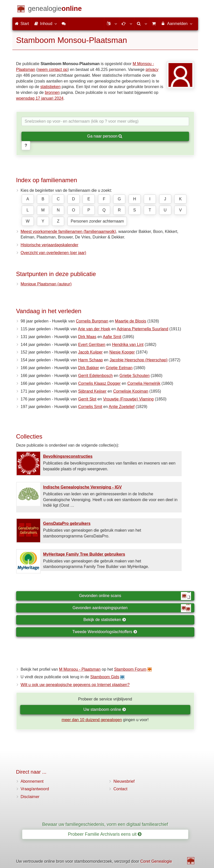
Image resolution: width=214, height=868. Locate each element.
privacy (152, 70)
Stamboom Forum (130, 669)
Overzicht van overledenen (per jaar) (54, 253)
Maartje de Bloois (131, 321)
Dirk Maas (87, 337)
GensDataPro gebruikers (67, 523)
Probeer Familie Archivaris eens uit (105, 834)
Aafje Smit (112, 337)
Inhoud (45, 23)
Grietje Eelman (119, 368)
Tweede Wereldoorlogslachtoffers (105, 632)
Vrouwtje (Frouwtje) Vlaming (128, 399)
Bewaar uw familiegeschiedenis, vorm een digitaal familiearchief (105, 824)
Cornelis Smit (90, 407)
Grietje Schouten (135, 376)
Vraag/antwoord (35, 789)
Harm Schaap (90, 360)
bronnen (52, 92)
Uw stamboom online (105, 709)
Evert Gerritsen (92, 345)
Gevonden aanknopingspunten (132, 608)
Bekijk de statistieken (105, 620)
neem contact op (53, 70)
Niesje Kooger (122, 352)
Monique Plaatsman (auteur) (46, 284)
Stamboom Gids (105, 677)
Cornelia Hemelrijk (144, 383)
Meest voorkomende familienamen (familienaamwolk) (68, 232)
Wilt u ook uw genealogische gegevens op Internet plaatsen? (75, 685)
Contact (120, 789)
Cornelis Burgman (92, 321)
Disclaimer (30, 797)
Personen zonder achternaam (97, 221)
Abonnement (32, 781)
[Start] (55, 9)
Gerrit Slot (87, 399)
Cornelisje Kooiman (131, 391)
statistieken (51, 87)
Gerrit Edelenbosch (95, 376)
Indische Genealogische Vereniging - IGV (82, 487)
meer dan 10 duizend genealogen (92, 720)
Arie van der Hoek (94, 329)
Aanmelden (177, 23)
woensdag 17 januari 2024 (40, 98)
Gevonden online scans (135, 596)
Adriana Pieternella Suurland (142, 329)
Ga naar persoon (105, 136)
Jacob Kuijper (90, 352)
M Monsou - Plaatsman (80, 669)
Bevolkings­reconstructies (68, 456)
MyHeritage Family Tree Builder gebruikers (84, 554)
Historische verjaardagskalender (50, 245)
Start (22, 24)
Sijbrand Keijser (92, 391)
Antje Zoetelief (122, 407)
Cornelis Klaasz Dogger (99, 383)
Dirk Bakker (89, 368)
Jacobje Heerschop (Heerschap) (139, 360)
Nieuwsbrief (124, 781)
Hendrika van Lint (128, 345)
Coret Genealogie (156, 861)
